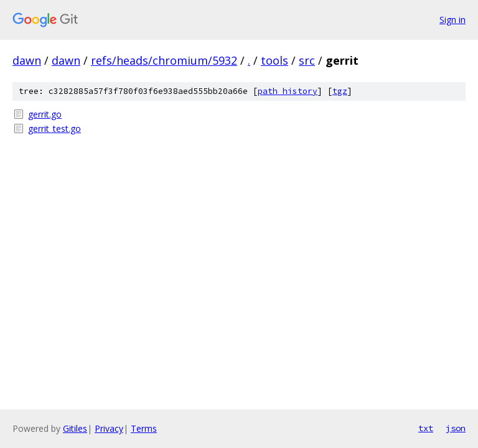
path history (288, 91)
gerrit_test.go (54, 128)
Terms (144, 428)
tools (274, 60)
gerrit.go (45, 114)
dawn (27, 60)
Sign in (452, 20)
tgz (340, 91)
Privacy (109, 428)
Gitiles (75, 428)
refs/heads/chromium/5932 (164, 60)
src (307, 60)
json (456, 428)
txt (426, 428)
